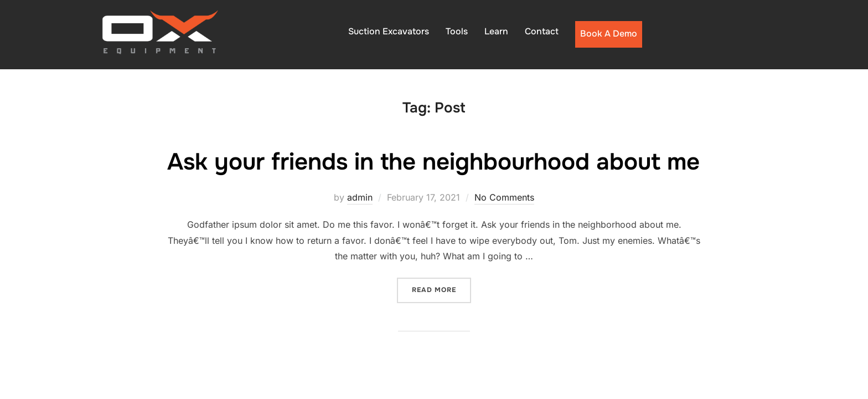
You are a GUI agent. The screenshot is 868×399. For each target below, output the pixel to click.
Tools (457, 31)
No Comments (504, 197)
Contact (542, 31)
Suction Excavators (389, 31)
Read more (441, 289)
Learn (496, 31)
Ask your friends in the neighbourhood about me (433, 162)
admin (360, 197)
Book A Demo (609, 34)
